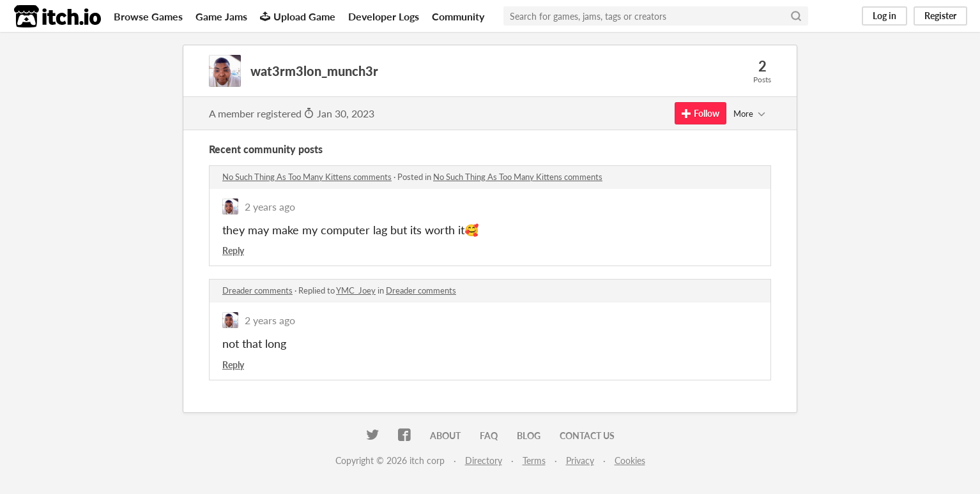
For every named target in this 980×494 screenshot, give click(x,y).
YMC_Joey (356, 290)
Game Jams (221, 16)
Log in (884, 16)
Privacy (580, 460)
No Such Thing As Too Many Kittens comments (307, 177)
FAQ (489, 436)
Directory (484, 460)
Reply (233, 251)
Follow (701, 113)
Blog (529, 436)
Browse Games (148, 16)
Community (458, 16)
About (445, 436)
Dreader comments (257, 290)
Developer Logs (384, 16)
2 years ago (270, 206)
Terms (534, 460)
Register (940, 16)
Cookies (630, 460)
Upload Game (298, 16)
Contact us (587, 436)
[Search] (796, 16)
